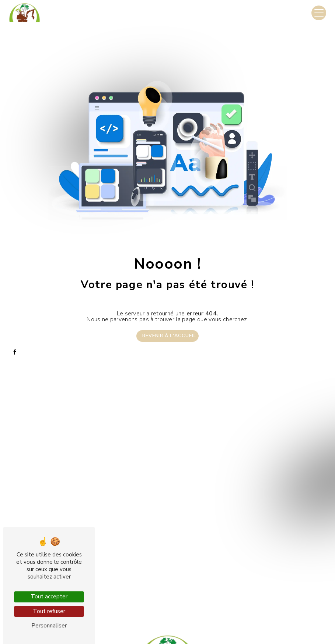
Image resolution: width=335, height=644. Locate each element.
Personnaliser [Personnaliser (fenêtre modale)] (49, 626)
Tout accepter (49, 597)
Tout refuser (49, 611)
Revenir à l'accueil (169, 336)
